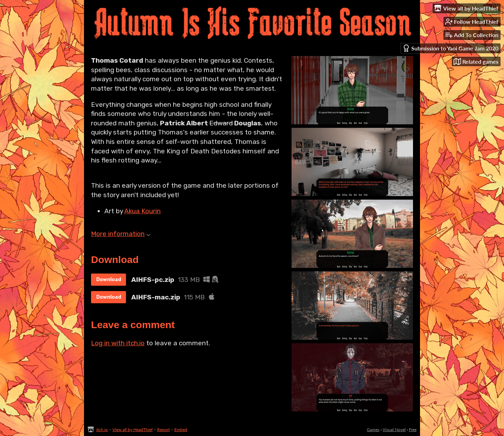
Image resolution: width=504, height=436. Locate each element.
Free (413, 430)
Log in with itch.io (118, 343)
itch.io (102, 430)
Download (109, 280)
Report (163, 430)
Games (373, 430)
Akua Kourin (142, 211)
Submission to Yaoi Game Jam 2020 (450, 48)
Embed (181, 430)
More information (121, 234)
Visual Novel (394, 430)
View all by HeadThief (132, 430)
